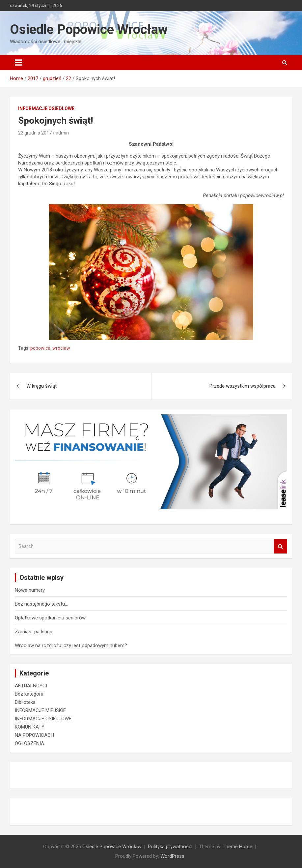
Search (281, 546)
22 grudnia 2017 (35, 133)
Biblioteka (25, 702)
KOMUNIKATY (30, 727)
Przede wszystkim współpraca (243, 386)
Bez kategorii (29, 694)
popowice (40, 348)
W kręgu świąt (41, 386)
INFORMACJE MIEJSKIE (40, 710)
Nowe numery (30, 590)
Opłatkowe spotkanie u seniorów (50, 618)
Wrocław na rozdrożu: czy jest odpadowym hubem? (71, 645)
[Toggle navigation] (18, 63)
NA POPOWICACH (34, 735)
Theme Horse (237, 847)
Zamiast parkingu (34, 632)
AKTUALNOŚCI (31, 686)
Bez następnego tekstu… (41, 604)
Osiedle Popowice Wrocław (89, 30)
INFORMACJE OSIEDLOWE (46, 108)
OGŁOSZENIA (29, 743)
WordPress (172, 856)
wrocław (61, 348)
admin (62, 133)
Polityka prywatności (170, 847)
